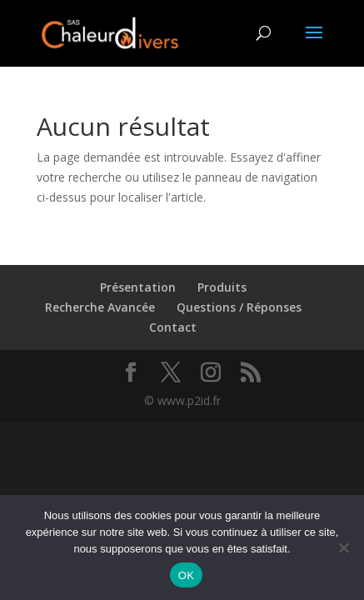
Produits (222, 287)
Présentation (138, 287)
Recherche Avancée (100, 307)
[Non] (343, 547)
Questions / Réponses (239, 307)
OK (186, 575)
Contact (173, 327)
